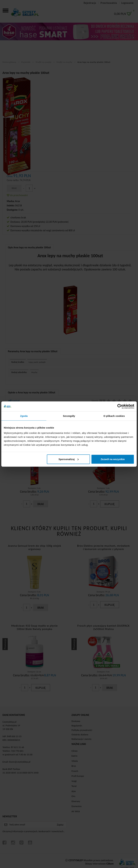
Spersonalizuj (69, 459)
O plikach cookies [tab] (114, 416)
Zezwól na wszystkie (113, 459)
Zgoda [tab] (24, 416)
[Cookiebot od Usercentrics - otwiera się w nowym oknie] (120, 406)
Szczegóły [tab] (69, 416)
